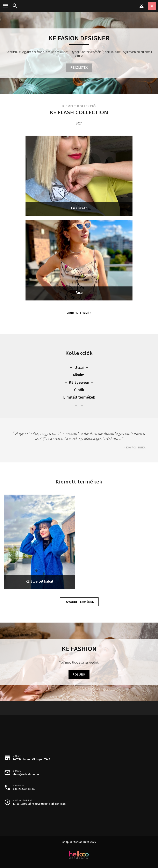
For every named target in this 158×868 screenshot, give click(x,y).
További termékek (79, 602)
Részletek (79, 67)
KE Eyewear (79, 382)
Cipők (79, 390)
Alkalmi (79, 375)
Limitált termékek (79, 397)
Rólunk (79, 674)
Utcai (79, 367)
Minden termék (79, 313)
